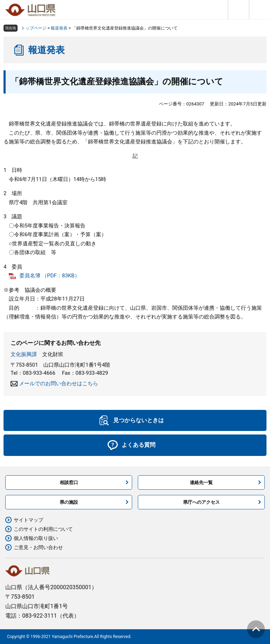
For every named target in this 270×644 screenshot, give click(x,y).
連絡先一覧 (201, 482)
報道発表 (59, 28)
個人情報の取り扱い (36, 538)
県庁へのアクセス (201, 502)
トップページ (34, 28)
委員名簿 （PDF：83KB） (50, 276)
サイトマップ (28, 520)
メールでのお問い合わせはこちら (59, 384)
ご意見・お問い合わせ (38, 547)
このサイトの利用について (43, 529)
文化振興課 (24, 354)
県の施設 (69, 502)
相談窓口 (69, 482)
